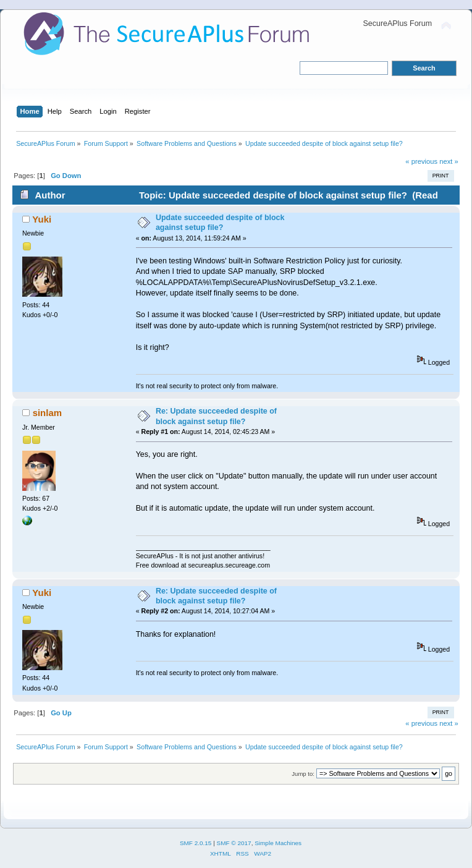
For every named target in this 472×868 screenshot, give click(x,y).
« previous (421, 161)
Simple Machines (278, 843)
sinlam (47, 413)
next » (449, 161)
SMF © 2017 (234, 843)
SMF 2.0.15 (196, 843)
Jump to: (303, 774)
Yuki (42, 219)
